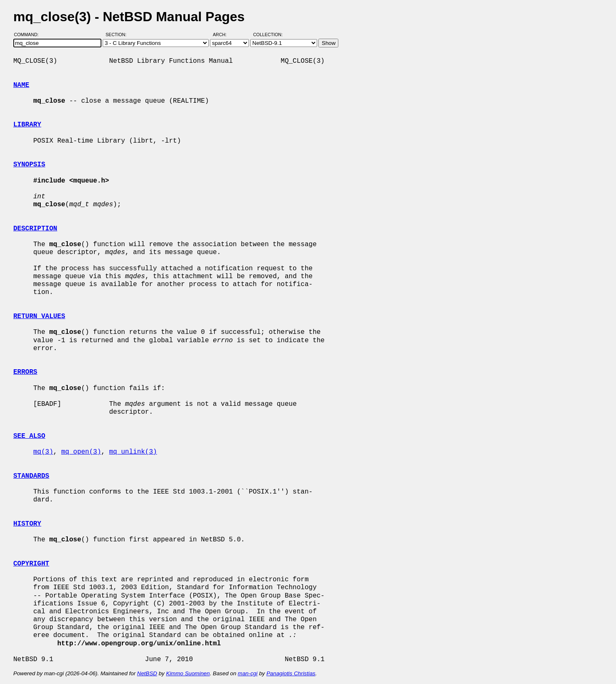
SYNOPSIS (29, 165)
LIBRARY (27, 125)
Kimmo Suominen (188, 673)
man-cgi (248, 673)
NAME (21, 85)
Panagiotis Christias (291, 673)
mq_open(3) (81, 452)
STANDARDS (31, 476)
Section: (118, 35)
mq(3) (43, 452)
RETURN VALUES (39, 316)
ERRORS (25, 372)
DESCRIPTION (35, 229)
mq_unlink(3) (133, 452)
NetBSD (147, 673)
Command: (29, 35)
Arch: (223, 35)
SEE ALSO (29, 436)
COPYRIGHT (31, 564)
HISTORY (27, 524)
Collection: (268, 35)
